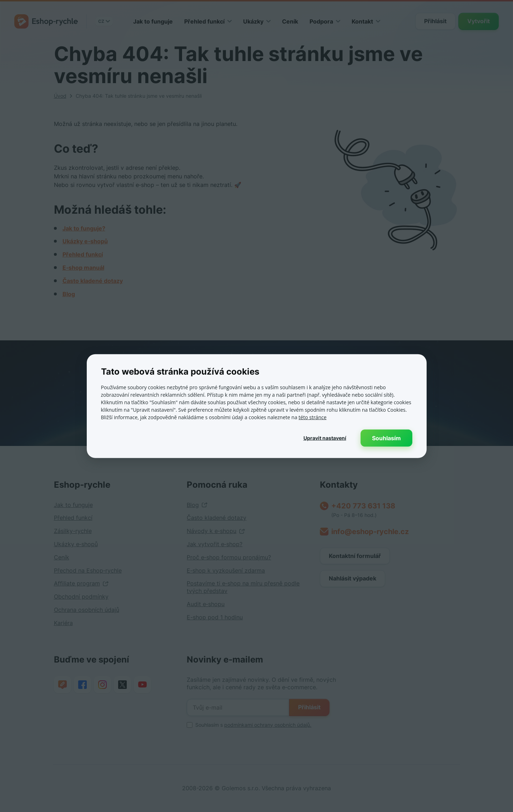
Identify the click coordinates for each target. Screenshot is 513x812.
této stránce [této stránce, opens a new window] (312, 417)
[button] (325, 438)
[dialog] (256, 406)
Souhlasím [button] (386, 438)
